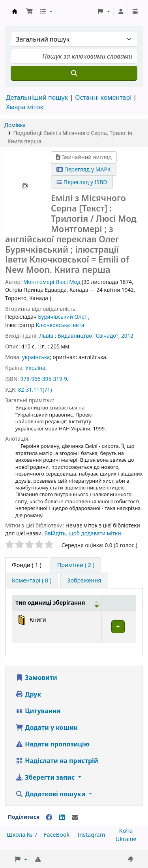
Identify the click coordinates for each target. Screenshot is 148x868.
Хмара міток (25, 107)
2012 (127, 336)
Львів (46, 336)
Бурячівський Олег (62, 317)
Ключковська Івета (60, 325)
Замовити (36, 678)
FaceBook (57, 835)
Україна (35, 368)
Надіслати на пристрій (57, 761)
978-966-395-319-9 (44, 379)
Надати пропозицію (52, 744)
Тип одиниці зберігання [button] (50, 602)
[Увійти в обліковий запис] (121, 11)
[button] (30, 11)
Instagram (91, 835)
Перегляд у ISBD (82, 182)
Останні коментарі (103, 97)
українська (36, 357)
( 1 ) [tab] (27, 565)
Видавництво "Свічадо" (88, 336)
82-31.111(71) (35, 389)
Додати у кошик (47, 727)
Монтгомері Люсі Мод (52, 282)
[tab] (76, 565)
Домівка (15, 125)
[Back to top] (124, 844)
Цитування (38, 711)
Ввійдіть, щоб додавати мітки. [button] (83, 533)
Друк (28, 694)
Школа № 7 (22, 835)
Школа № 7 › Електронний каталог (15, 11)
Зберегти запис (46, 777)
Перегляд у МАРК (84, 169)
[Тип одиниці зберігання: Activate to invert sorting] (57, 602)
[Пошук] (74, 73)
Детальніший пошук (37, 97)
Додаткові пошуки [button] (51, 794)
